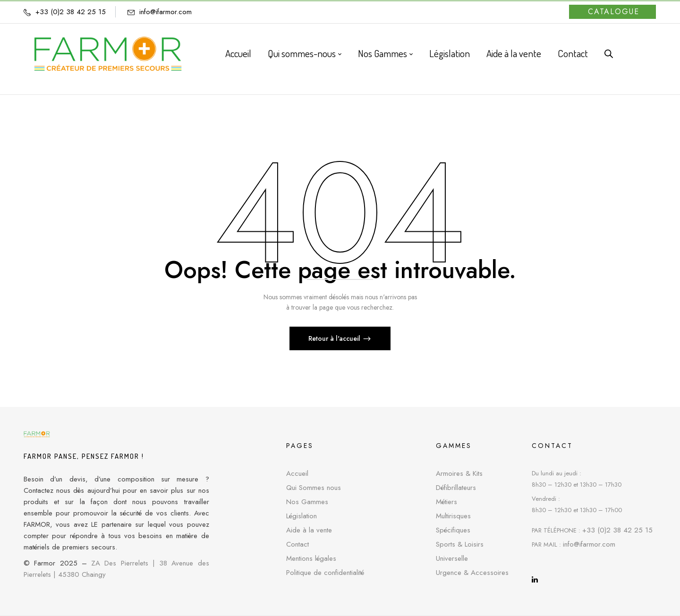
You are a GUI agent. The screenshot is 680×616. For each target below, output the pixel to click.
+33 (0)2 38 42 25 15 (617, 530)
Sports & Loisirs (460, 544)
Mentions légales (311, 558)
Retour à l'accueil (335, 338)
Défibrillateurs (456, 488)
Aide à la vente (309, 530)
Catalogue (614, 12)
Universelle (452, 558)
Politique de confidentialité (325, 573)
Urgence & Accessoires (472, 573)
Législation (302, 516)
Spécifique (451, 530)
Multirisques (453, 516)
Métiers (446, 502)
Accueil (297, 473)
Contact (297, 544)
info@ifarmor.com (166, 12)
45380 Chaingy (82, 574)
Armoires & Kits (459, 473)
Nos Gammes (307, 502)
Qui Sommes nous (314, 488)
